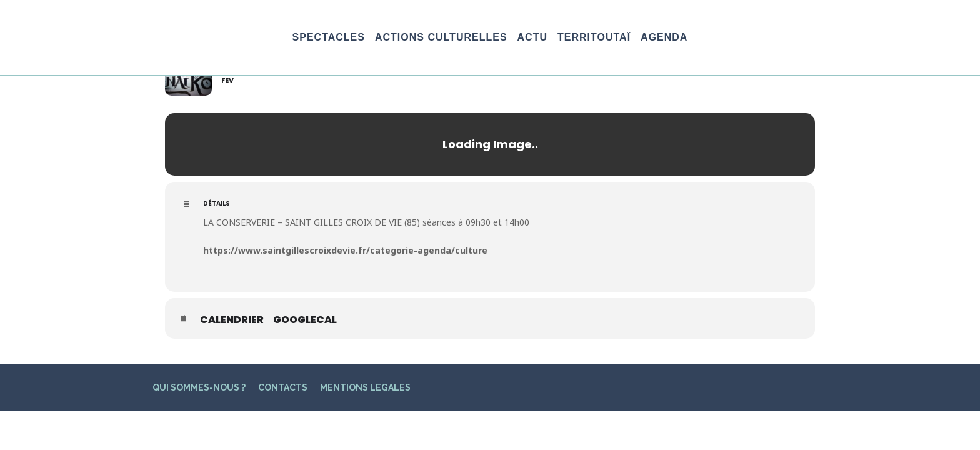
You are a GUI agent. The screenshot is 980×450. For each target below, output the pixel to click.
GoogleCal (305, 320)
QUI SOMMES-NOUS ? (199, 387)
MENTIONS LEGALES (365, 387)
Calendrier (232, 320)
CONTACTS (283, 387)
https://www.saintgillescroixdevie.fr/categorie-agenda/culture (345, 250)
